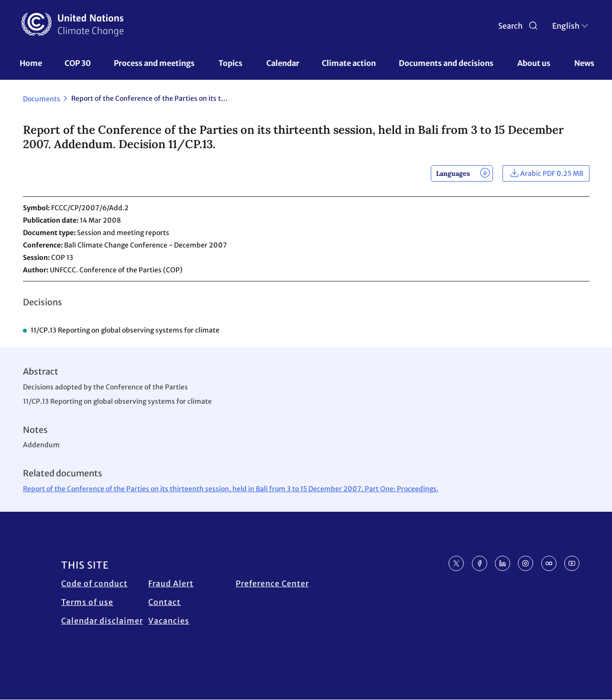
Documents (42, 99)
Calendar (283, 63)
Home (31, 63)
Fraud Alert (171, 583)
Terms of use (87, 602)
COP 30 (78, 63)
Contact (164, 602)
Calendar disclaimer (102, 621)
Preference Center (272, 583)
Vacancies (169, 621)
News (584, 63)
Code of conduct (94, 583)
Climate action (349, 63)
